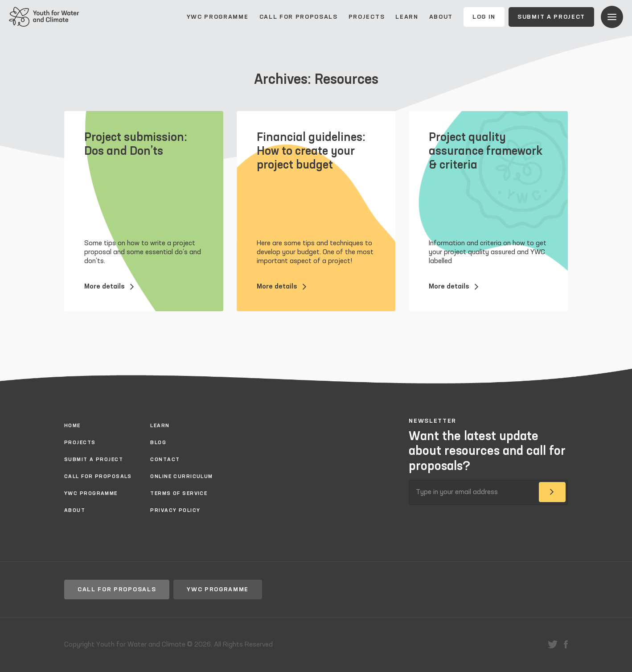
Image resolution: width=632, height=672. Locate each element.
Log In (484, 17)
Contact (165, 460)
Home (72, 426)
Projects (367, 17)
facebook (566, 644)
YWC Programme (218, 17)
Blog (158, 443)
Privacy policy (175, 511)
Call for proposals (299, 17)
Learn (407, 17)
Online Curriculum (181, 477)
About (441, 17)
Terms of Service (179, 494)
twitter (553, 644)
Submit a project (551, 17)
